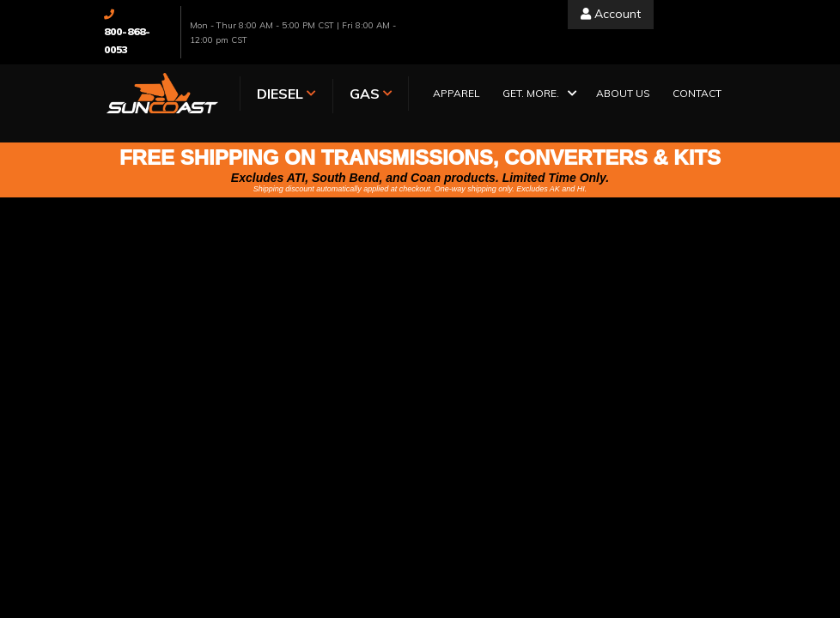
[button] (538, 95)
